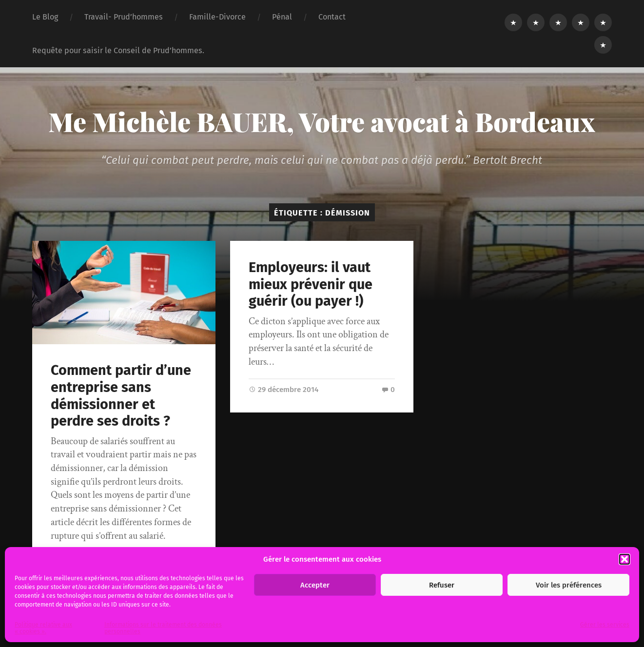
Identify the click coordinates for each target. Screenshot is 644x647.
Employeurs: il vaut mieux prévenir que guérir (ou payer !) (311, 284)
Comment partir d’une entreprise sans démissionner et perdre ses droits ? (121, 396)
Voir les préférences (569, 585)
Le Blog (45, 17)
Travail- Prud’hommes (124, 17)
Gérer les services (605, 625)
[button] (624, 559)
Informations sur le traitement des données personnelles (163, 628)
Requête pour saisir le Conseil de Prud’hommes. (118, 50)
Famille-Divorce (217, 17)
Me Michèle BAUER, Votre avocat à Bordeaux (322, 121)
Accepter (315, 585)
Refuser (442, 585)
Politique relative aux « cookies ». (43, 628)
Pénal (282, 17)
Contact (332, 17)
